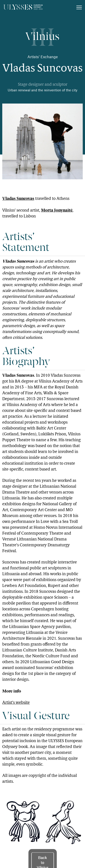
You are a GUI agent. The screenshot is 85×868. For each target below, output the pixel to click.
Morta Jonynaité (57, 210)
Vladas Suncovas (18, 199)
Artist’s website (16, 703)
